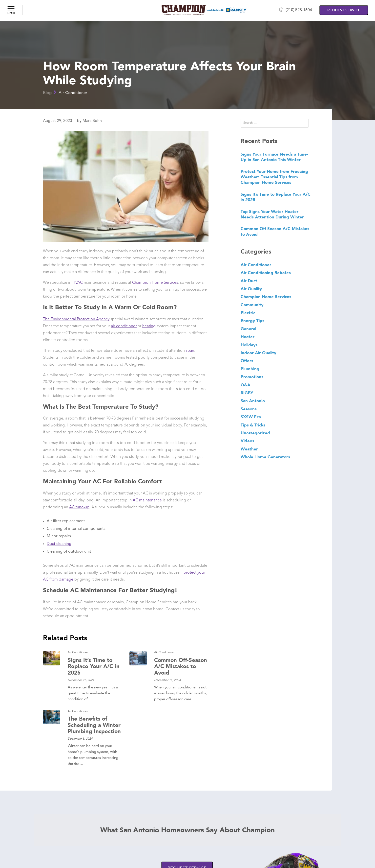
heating (149, 326)
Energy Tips (252, 321)
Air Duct (249, 281)
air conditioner (124, 326)
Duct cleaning (59, 544)
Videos (247, 441)
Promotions (252, 377)
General (248, 329)
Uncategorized (255, 433)
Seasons (249, 409)
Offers (247, 361)
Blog (47, 93)
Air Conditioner (73, 93)
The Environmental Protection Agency (76, 319)
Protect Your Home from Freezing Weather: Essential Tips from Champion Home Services (274, 177)
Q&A (246, 385)
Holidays (249, 345)
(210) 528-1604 (299, 10)
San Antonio (253, 401)
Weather (249, 449)
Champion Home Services (155, 283)
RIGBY (247, 393)
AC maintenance (147, 500)
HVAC (78, 283)
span (190, 351)
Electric (248, 313)
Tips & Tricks (253, 425)
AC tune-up (79, 507)
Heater (248, 337)
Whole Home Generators (265, 457)
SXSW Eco (251, 417)
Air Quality (251, 289)
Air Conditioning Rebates (266, 273)
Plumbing (250, 369)
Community (252, 305)
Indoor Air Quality (258, 353)
